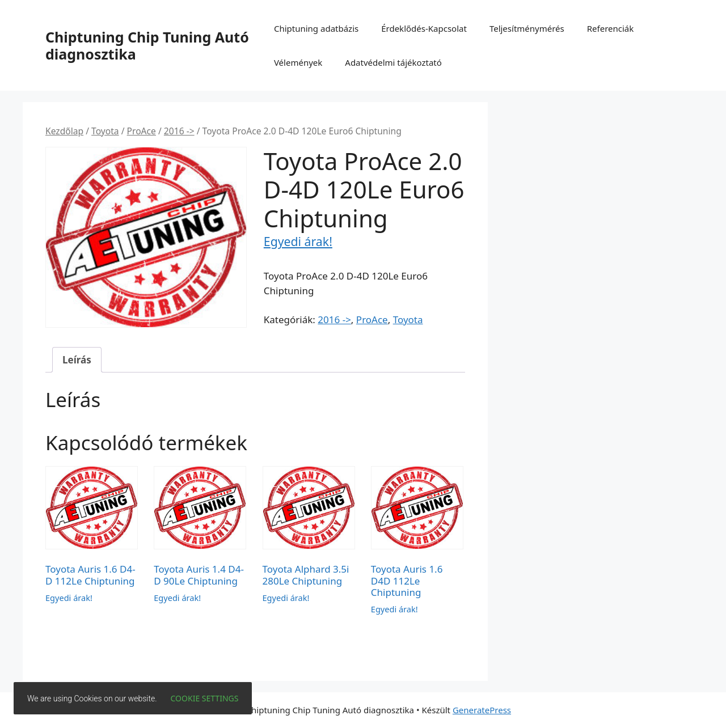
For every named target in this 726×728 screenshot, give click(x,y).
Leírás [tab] (77, 360)
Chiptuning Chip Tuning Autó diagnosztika (147, 45)
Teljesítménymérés (527, 28)
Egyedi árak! (298, 241)
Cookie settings (205, 698)
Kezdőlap (64, 131)
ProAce (142, 131)
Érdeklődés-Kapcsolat (424, 28)
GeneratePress (482, 710)
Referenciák (611, 28)
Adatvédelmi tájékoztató (393, 62)
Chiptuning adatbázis (316, 28)
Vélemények (298, 62)
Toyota (105, 131)
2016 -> (179, 131)
